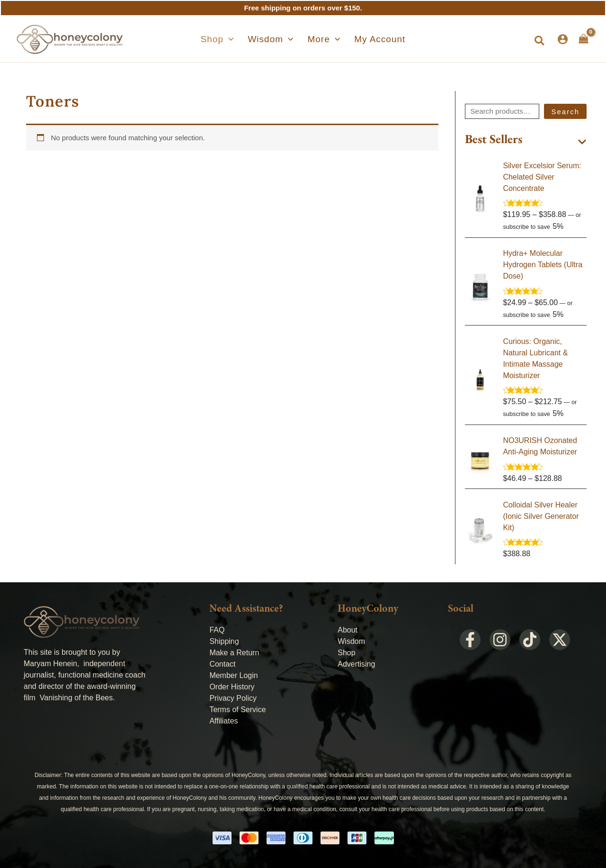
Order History (232, 687)
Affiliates (223, 721)
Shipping (224, 641)
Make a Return (234, 653)
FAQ (217, 630)
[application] (238, 39)
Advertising (356, 664)
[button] (227, 39)
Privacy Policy (233, 698)
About (348, 630)
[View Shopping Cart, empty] (584, 39)
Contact (222, 664)
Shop (346, 653)
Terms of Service (237, 710)
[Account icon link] (563, 39)
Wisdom (351, 641)
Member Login (233, 675)
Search (565, 112)
